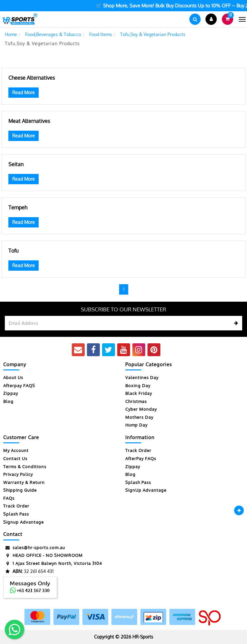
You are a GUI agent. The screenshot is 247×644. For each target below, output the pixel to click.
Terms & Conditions (25, 467)
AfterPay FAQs (141, 458)
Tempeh (18, 207)
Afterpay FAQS (19, 386)
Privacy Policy (18, 474)
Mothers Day (139, 417)
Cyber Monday (141, 409)
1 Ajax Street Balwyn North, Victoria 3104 (53, 563)
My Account (16, 450)
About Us (13, 377)
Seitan (16, 164)
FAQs (9, 498)
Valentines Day (142, 377)
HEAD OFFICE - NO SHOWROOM (43, 555)
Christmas (136, 401)
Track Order (16, 506)
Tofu (14, 251)
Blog (8, 401)
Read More (24, 92)
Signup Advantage (24, 522)
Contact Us (15, 458)
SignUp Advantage (146, 490)
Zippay (11, 393)
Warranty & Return (24, 482)
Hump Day (136, 425)
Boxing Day (138, 386)
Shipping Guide (20, 490)
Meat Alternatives (29, 121)
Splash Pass (16, 514)
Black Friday (139, 393)
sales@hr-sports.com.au (34, 548)
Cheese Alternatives (32, 78)
